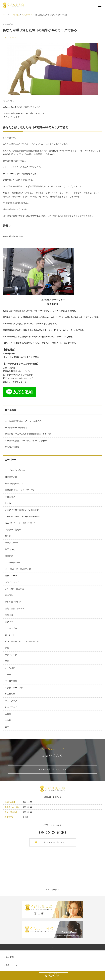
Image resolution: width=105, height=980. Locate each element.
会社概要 (10, 957)
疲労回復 (9, 615)
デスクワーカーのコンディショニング (22, 510)
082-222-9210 (54, 976)
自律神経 (9, 556)
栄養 (7, 661)
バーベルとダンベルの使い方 (18, 569)
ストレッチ (10, 635)
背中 (7, 727)
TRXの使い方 (11, 477)
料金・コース (12, 965)
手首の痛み (10, 497)
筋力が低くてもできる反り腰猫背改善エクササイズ (28, 434)
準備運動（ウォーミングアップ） (20, 490)
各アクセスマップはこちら (54, 842)
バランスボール (12, 543)
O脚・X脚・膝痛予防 (14, 589)
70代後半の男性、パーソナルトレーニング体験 (26, 441)
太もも (8, 674)
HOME (5, 15)
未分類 (8, 720)
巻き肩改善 (10, 694)
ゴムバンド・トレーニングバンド (20, 523)
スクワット (10, 622)
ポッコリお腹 (11, 681)
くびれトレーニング (14, 688)
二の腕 (8, 714)
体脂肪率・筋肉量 (13, 530)
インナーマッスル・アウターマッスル (22, 641)
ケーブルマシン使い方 (15, 470)
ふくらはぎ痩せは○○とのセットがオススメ (24, 421)
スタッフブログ (27, 15)
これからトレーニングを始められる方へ (23, 516)
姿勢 (7, 648)
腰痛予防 (9, 595)
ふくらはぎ (10, 668)
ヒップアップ (11, 707)
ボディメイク (11, 655)
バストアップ (11, 701)
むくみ (8, 503)
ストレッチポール (13, 562)
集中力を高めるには (14, 484)
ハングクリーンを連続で (16, 428)
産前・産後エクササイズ (16, 608)
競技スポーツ (11, 576)
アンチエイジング (13, 602)
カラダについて (12, 582)
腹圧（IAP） (11, 549)
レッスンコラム (15, 15)
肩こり (8, 536)
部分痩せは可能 (12, 447)
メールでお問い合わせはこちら (52, 769)
